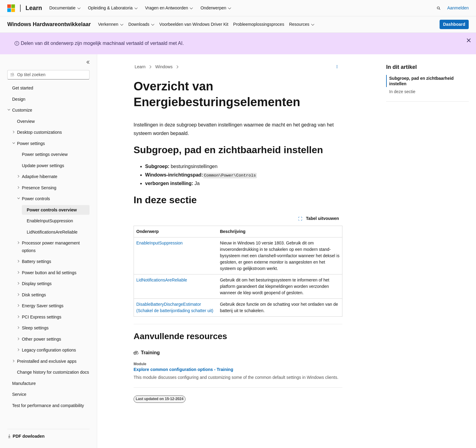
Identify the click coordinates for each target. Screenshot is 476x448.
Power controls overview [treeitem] (52, 210)
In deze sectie (402, 92)
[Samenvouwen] (88, 62)
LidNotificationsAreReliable (162, 280)
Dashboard (454, 24)
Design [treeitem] (19, 99)
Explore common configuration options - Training (183, 369)
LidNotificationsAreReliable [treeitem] (52, 232)
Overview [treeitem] (26, 121)
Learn (140, 67)
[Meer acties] (337, 67)
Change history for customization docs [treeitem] (53, 372)
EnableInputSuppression (160, 243)
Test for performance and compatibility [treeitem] (48, 406)
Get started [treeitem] (23, 88)
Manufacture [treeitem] (24, 383)
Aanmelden (458, 8)
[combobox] (48, 75)
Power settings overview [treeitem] (45, 154)
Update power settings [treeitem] (43, 166)
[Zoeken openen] (439, 8)
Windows (164, 67)
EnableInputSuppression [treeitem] (50, 221)
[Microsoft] (11, 8)
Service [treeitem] (19, 394)
